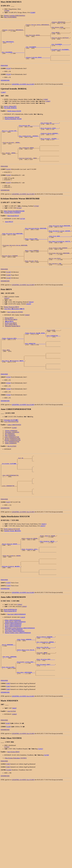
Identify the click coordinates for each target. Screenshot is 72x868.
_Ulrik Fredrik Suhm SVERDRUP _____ (60, 269)
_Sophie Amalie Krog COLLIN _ (26, 700)
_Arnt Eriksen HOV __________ (50, 131)
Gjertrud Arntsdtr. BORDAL (12, 155)
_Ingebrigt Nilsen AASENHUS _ (50, 144)
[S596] (8, 739)
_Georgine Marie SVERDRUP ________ (13, 278)
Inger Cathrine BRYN (11, 349)
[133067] (3, 100)
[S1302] (8, 191)
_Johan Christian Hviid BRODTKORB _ (60, 242)
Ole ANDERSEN (10, 466)
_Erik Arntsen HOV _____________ (29, 134)
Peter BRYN (6, 378)
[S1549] (8, 296)
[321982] (14, 460)
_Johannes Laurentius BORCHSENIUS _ (13, 32)
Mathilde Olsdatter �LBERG (13, 570)
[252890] (7, 11)
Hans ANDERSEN (10, 467)
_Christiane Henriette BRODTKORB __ (60, 275)
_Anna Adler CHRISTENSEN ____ (26, 727)
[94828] (14, 763)
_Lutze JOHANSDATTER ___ (9, 524)
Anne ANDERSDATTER (12, 469)
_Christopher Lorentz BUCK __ (26, 714)
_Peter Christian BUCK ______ (46, 711)
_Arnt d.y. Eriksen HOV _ (10, 141)
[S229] (8, 542)
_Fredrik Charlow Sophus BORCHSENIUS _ (38, 25)
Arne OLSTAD (11, 766)
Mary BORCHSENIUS (8, 46)
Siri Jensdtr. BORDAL (10, 116)
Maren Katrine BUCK (10, 658)
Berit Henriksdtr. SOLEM (12, 125)
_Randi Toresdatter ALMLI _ (30, 591)
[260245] (31, 326)
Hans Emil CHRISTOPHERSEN (16, 662)
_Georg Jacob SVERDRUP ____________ (36, 272)
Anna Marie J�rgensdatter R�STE (14, 333)
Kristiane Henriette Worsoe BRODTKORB (15, 266)
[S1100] (8, 778)
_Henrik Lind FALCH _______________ (60, 281)
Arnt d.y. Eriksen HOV (10, 114)
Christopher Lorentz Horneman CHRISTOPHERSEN (20, 675)
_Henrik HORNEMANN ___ (9, 694)
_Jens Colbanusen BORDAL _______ (29, 161)
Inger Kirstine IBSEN (13, 807)
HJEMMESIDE (5, 88)
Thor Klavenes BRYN (11, 344)
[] (3, 77)
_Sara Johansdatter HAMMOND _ (46, 691)
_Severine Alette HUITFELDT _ (60, 41)
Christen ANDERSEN (11, 463)
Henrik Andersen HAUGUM (12, 569)
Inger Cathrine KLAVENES (15, 336)
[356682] (27, 339)
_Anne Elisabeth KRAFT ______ (46, 717)
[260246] (29, 328)
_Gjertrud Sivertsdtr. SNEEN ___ (29, 174)
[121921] (40, 804)
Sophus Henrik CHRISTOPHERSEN (15, 669)
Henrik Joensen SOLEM (14, 119)
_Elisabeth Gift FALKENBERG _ (60, 55)
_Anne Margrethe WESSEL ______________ (38, 38)
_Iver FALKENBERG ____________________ (38, 52)
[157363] (19, 224)
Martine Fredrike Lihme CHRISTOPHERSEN (18, 680)
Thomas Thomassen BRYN (11, 331)
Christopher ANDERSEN (12, 464)
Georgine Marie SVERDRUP (12, 229)
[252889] (33, 13)
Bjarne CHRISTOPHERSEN (13, 674)
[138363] (24, 654)
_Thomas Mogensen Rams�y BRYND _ (35, 358)
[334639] (23, 665)
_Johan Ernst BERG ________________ (60, 255)
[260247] (7, 323)
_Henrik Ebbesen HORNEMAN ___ (46, 684)
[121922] (7, 802)
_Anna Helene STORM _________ (60, 29)
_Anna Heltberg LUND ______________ (60, 288)
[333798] (46, 810)
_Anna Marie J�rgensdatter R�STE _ (13, 391)
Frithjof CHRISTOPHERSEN (13, 671)
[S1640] (8, 299)
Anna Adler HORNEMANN (10, 708)
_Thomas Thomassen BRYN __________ (13, 364)
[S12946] (9, 825)
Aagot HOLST (9, 238)
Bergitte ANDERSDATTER (13, 472)
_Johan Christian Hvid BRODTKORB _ (13, 252)
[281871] (44, 564)
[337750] (22, 235)
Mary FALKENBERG (10, 17)
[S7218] (8, 77)
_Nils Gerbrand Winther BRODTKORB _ (36, 245)
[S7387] (8, 630)
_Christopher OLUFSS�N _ (10, 497)
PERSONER (4, 74)
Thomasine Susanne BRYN (13, 350)
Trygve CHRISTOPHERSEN (13, 672)
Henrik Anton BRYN (11, 347)
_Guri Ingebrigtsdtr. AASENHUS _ (29, 147)
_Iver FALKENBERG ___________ (60, 49)
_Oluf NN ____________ (25, 491)
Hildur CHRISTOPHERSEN (13, 667)
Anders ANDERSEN (11, 475)
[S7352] (8, 409)
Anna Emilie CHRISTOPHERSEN (15, 678)
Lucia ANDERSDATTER (12, 474)
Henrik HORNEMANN (10, 657)
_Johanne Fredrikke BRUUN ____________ (38, 65)
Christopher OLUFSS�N (11, 452)
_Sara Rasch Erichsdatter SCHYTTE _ (60, 261)
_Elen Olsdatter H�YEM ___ (48, 582)
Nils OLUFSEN (12, 478)
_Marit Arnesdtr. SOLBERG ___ (50, 150)
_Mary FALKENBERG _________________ (13, 58)
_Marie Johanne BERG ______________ (36, 258)
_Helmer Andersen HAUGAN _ (48, 576)
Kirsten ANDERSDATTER (13, 470)
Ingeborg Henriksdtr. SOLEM (13, 127)
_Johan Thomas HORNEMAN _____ (26, 687)
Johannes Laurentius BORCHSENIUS (14, 16)
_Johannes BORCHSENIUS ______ (60, 22)
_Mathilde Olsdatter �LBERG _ (11, 612)
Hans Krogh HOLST (13, 232)
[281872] (43, 566)
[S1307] (8, 199)
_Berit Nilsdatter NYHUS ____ (50, 137)
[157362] (36, 222)
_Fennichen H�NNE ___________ (46, 703)
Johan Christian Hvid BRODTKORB (14, 227)
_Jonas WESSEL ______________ (60, 35)
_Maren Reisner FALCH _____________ (36, 284)
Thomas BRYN (9, 342)
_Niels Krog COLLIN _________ (46, 697)
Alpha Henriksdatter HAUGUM (12, 599)
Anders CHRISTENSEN (14, 457)
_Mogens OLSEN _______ (53, 355)
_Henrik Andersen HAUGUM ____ (11, 585)
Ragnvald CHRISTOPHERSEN (14, 677)
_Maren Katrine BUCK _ (9, 720)
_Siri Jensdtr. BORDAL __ (10, 167)
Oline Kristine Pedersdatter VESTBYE (16, 813)
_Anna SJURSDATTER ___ (53, 361)
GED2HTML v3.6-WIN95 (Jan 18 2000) (23, 92)
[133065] (48, 109)
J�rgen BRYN (9, 346)
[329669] (14, 769)
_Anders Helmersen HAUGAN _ (30, 579)
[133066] (45, 107)
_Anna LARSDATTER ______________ (35, 370)
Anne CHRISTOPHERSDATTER (11, 511)
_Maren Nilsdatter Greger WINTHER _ (60, 248)
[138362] (20, 652)
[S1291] (8, 185)
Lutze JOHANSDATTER (11, 453)
